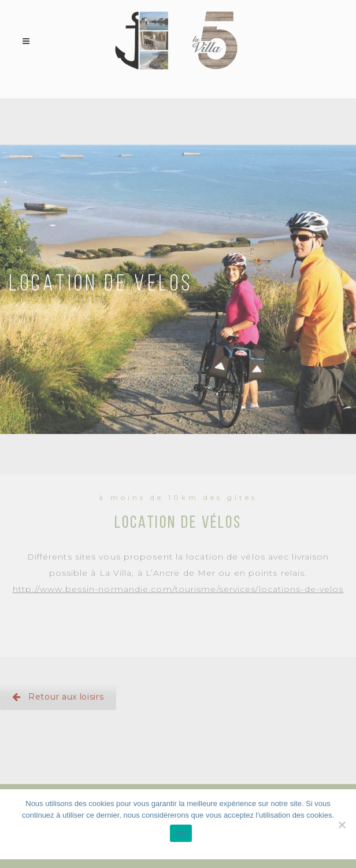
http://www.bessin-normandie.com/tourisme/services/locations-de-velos (178, 589)
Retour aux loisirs (58, 697)
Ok (181, 834)
